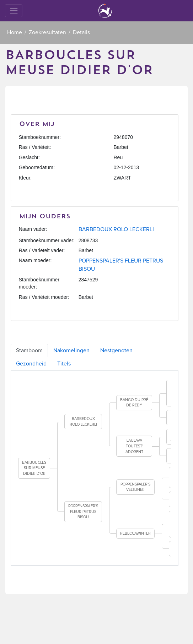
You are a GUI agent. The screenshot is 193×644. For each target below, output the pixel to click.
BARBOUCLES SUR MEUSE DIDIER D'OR (34, 468)
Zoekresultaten (47, 32)
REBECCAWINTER (135, 533)
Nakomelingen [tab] (71, 350)
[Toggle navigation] (14, 11)
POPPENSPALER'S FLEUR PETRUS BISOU (83, 511)
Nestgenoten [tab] (116, 350)
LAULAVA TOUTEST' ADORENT (134, 446)
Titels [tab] (64, 364)
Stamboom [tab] (29, 350)
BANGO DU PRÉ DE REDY (134, 403)
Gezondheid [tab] (31, 364)
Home (15, 32)
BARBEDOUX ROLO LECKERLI (116, 229)
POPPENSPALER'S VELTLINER (135, 487)
